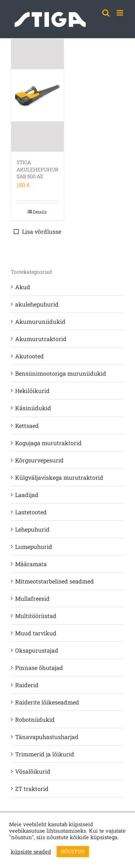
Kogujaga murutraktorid (48, 443)
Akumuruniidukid (40, 321)
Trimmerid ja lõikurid (45, 754)
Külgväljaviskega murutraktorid (59, 477)
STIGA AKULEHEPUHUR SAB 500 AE (37, 169)
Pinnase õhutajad (39, 668)
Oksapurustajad (37, 650)
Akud (23, 287)
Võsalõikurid (33, 771)
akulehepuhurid (37, 304)
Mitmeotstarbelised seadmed (55, 581)
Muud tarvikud (36, 633)
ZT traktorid (32, 789)
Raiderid (27, 685)
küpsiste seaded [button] (31, 852)
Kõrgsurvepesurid (39, 460)
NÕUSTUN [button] (73, 851)
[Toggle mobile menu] (120, 13)
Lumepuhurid (34, 547)
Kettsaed (27, 426)
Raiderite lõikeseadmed (47, 702)
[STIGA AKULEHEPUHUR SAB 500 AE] (37, 95)
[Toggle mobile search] (106, 13)
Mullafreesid (32, 598)
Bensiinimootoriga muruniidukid (61, 373)
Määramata (31, 564)
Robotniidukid (35, 719)
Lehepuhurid (32, 529)
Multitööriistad (36, 616)
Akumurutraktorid (41, 339)
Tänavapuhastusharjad (47, 737)
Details (40, 212)
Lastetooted (31, 512)
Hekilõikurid (32, 391)
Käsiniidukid (33, 408)
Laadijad (27, 495)
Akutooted (30, 356)
